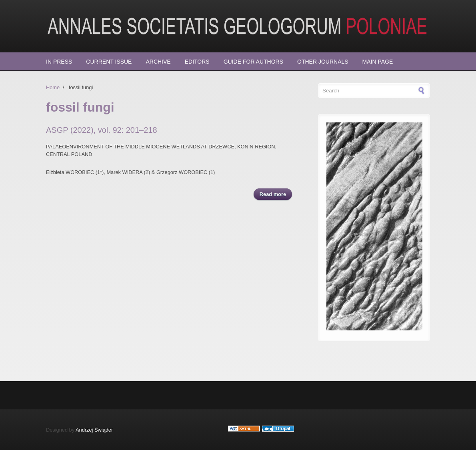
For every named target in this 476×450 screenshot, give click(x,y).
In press (59, 62)
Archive (158, 62)
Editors (197, 62)
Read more (276, 194)
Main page (378, 62)
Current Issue (109, 62)
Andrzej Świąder (94, 430)
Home (53, 87)
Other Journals (323, 62)
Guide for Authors (253, 62)
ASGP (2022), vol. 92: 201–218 (102, 130)
